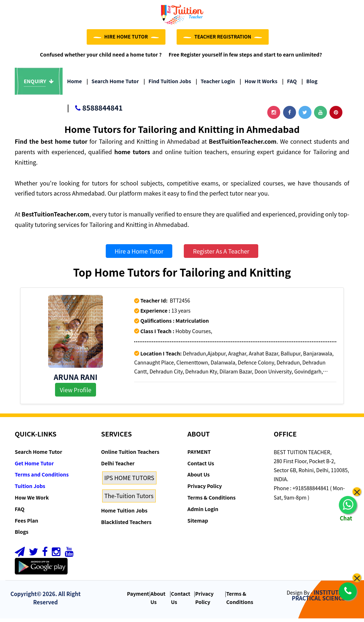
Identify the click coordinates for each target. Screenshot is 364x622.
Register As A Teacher (221, 254)
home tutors (132, 155)
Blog (310, 85)
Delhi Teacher (118, 466)
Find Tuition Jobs (167, 85)
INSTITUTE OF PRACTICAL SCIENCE (321, 599)
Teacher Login (215, 85)
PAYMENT (199, 455)
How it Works (258, 85)
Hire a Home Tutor (139, 254)
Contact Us (201, 466)
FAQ (289, 85)
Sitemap (198, 524)
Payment (138, 597)
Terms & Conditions (211, 501)
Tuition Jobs (30, 489)
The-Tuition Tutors (129, 499)
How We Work (32, 501)
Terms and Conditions (42, 478)
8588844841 (95, 112)
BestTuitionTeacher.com (242, 145)
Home (75, 85)
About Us (199, 478)
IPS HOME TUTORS (129, 481)
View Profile (76, 393)
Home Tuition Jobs (124, 514)
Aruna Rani (76, 380)
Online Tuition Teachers (130, 455)
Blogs (22, 535)
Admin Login (203, 512)
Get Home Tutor (34, 466)
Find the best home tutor (51, 145)
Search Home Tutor (113, 85)
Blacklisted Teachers (126, 525)
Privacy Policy (205, 489)
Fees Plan (26, 524)
